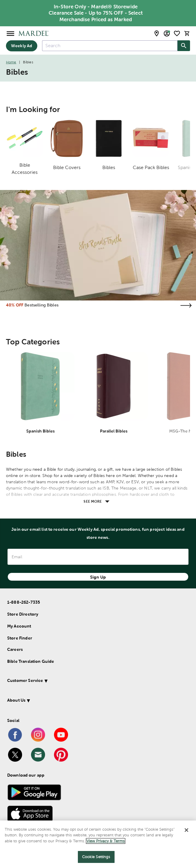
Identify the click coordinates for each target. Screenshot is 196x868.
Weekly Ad (22, 46)
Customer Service (25, 680)
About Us (16, 700)
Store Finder (20, 638)
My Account (19, 626)
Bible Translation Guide (31, 661)
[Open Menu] (10, 33)
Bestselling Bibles (41, 305)
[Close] (186, 830)
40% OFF (15, 305)
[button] (90, 681)
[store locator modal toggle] (157, 33)
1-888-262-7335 (24, 602)
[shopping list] (177, 33)
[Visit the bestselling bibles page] (186, 305)
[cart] (187, 33)
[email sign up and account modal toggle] (167, 33)
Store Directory (23, 614)
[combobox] (110, 46)
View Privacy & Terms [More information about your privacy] (106, 841)
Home (11, 62)
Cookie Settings (96, 857)
